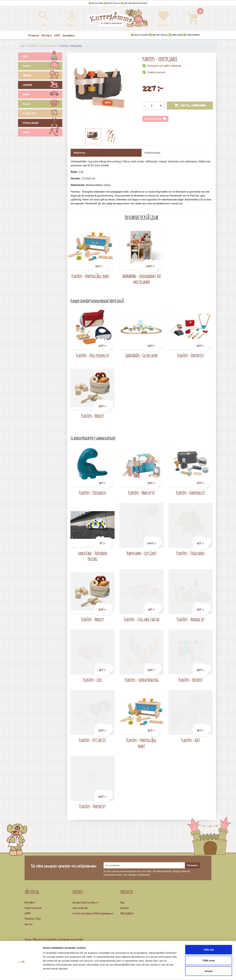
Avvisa (209, 958)
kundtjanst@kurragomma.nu (98, 913)
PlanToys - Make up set (142, 493)
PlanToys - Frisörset (191, 680)
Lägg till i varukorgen (190, 106)
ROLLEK (43, 104)
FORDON (43, 95)
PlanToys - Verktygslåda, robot (90, 276)
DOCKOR (43, 66)
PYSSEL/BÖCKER (43, 123)
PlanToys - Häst (191, 740)
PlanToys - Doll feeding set (93, 355)
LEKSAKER (43, 85)
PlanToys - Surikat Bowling (142, 680)
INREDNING (43, 76)
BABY (43, 57)
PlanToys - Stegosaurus (191, 553)
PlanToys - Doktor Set (191, 355)
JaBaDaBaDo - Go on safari (142, 355)
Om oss (29, 924)
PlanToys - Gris (93, 680)
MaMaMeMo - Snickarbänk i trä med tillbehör (142, 279)
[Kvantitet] (153, 106)
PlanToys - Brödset (93, 416)
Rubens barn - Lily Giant (142, 553)
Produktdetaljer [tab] (152, 153)
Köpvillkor (30, 902)
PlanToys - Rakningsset (191, 493)
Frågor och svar (33, 908)
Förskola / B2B (33, 919)
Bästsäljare (127, 913)
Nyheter (125, 908)
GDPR (28, 913)
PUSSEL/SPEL (43, 114)
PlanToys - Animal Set (191, 619)
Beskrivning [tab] (79, 153)
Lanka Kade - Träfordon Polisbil (93, 556)
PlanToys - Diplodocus (93, 493)
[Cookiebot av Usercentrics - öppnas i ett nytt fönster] (21, 974)
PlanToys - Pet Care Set (93, 740)
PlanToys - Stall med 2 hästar (142, 619)
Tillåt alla (209, 937)
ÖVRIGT (43, 133)
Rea (122, 902)
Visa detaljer (178, 974)
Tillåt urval (209, 948)
